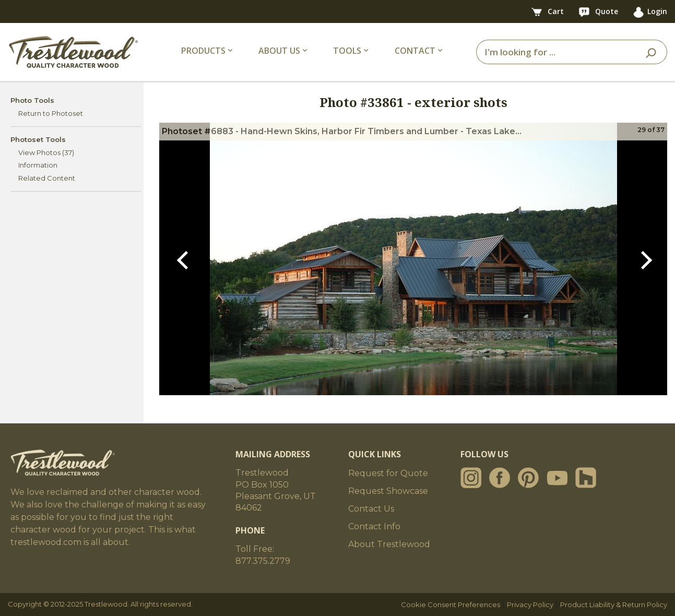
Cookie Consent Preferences (451, 605)
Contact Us (371, 509)
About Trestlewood (389, 544)
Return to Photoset (51, 113)
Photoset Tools (38, 139)
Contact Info (374, 526)
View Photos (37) (46, 152)
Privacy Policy (530, 605)
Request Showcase (388, 491)
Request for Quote (388, 473)
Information (38, 165)
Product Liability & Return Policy (614, 605)
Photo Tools (32, 100)
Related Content (47, 178)
